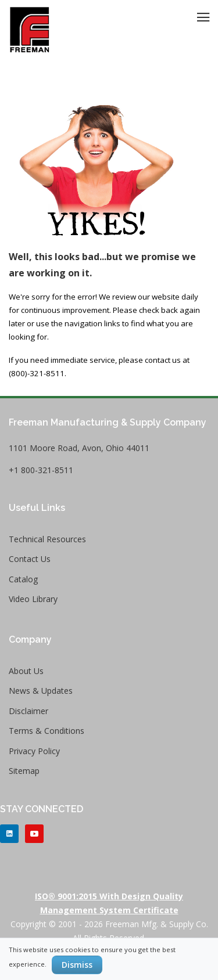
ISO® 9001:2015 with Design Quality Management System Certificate (109, 903)
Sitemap (24, 771)
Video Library (33, 599)
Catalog (23, 579)
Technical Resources (47, 539)
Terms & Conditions (47, 731)
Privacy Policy (34, 751)
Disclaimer (28, 711)
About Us (26, 671)
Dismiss (77, 965)
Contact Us (30, 559)
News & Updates (41, 691)
